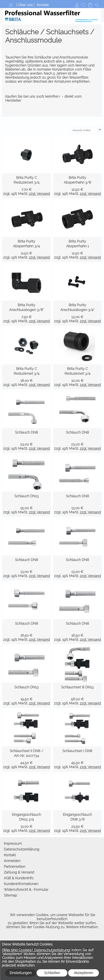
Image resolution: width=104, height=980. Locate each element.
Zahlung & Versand (19, 872)
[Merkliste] (83, 5)
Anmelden (77, 5)
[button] (11, 5)
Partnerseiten (15, 867)
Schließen (52, 973)
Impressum (13, 843)
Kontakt (43, 5)
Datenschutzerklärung (22, 849)
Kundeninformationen (21, 884)
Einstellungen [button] (21, 973)
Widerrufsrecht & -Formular (26, 890)
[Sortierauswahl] (86, 130)
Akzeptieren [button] (83, 973)
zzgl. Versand (39, 194)
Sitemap (10, 895)
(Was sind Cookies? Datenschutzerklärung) (36, 950)
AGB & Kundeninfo (19, 878)
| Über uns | (25, 5)
